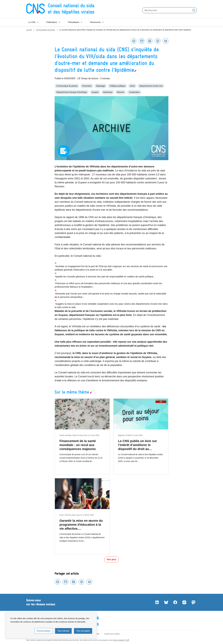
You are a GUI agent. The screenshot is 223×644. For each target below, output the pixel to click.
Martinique (108, 92)
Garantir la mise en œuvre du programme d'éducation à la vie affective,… (81, 525)
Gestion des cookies (112, 634)
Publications (52, 22)
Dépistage (101, 86)
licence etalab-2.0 (120, 640)
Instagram (184, 602)
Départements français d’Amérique (72, 92)
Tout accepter (83, 631)
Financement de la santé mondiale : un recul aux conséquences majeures (78, 445)
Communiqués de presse (45, 30)
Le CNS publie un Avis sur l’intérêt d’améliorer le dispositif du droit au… (137, 445)
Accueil (29, 30)
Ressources (95, 22)
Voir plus (111, 559)
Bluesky (166, 41)
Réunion (121, 92)
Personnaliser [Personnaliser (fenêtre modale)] (44, 631)
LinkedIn (157, 602)
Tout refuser (63, 631)
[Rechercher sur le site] (170, 10)
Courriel (142, 41)
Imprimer (134, 41)
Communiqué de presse (67, 86)
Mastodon (193, 602)
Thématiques (74, 22)
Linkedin (150, 41)
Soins (132, 86)
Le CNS (32, 22)
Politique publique (118, 86)
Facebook (158, 41)
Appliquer (194, 10)
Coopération (134, 92)
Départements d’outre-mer (151, 86)
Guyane (95, 92)
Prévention (87, 86)
